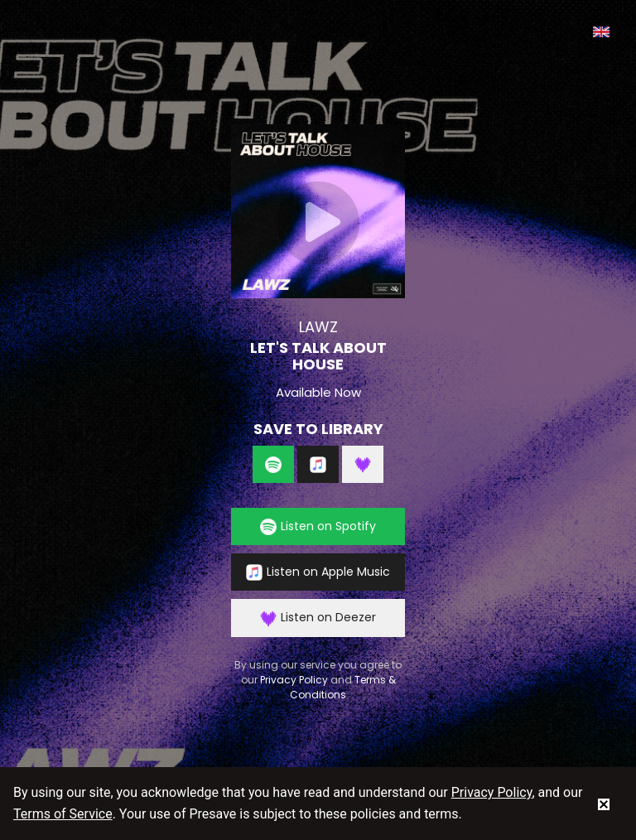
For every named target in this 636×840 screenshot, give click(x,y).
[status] (604, 804)
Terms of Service (63, 814)
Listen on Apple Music (318, 572)
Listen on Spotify (318, 526)
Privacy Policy (294, 680)
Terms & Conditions (343, 687)
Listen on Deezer (318, 618)
